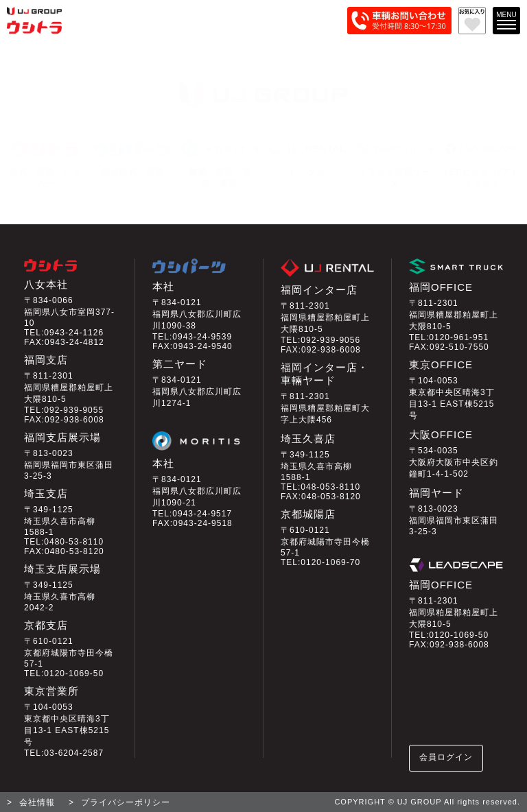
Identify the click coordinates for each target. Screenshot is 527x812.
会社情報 (37, 802)
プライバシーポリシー (126, 802)
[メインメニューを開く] (506, 21)
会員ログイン (446, 757)
